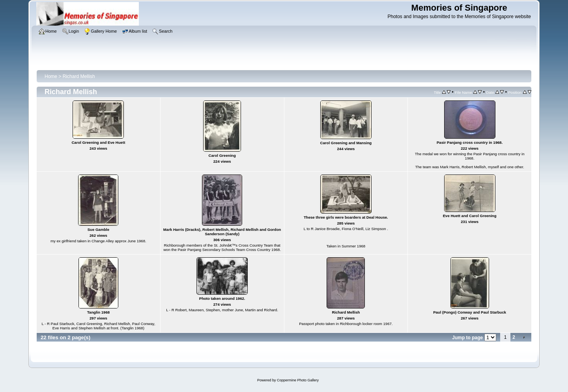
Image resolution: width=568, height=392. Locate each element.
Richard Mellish (79, 76)
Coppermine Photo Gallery (298, 380)
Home (51, 76)
